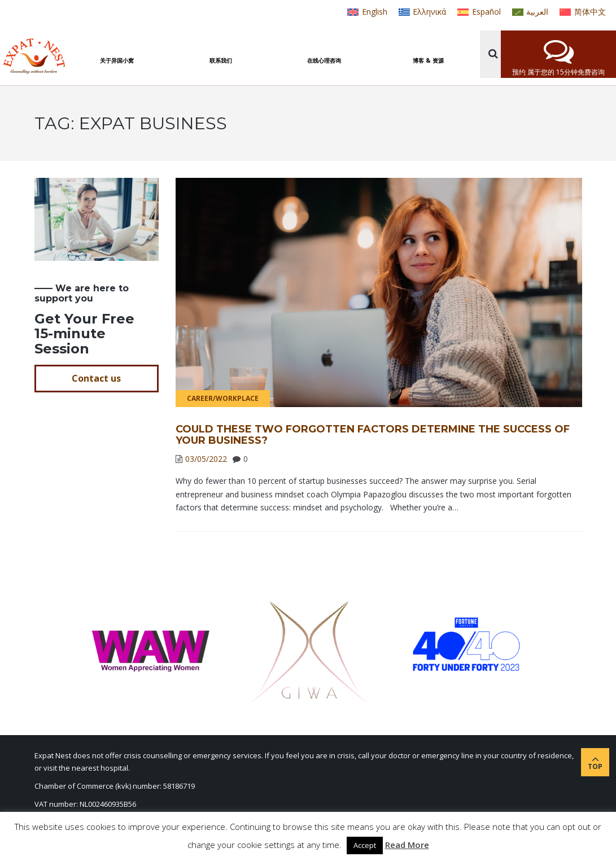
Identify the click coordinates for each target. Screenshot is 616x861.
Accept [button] (365, 845)
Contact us (96, 378)
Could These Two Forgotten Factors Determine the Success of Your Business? (373, 435)
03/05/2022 (206, 459)
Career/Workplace (223, 398)
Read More (407, 845)
